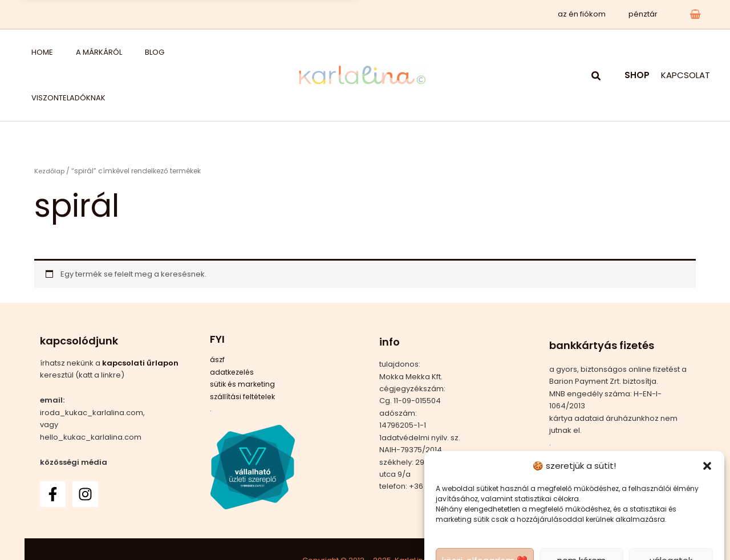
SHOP (637, 52)
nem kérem (581, 515)
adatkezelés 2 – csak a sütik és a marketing (526, 540)
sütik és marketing (244, 338)
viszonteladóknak (170, 52)
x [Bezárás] (340, 14)
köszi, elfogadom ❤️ (485, 515)
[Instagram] (85, 449)
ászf (218, 315)
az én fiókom (594, 14)
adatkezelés (233, 326)
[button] (707, 420)
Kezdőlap (50, 125)
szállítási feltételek (244, 351)
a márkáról (73, 52)
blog (115, 52)
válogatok (671, 515)
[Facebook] (53, 449)
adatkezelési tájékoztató (650, 540)
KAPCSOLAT (686, 52)
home (31, 52)
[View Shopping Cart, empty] (695, 14)
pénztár (647, 14)
